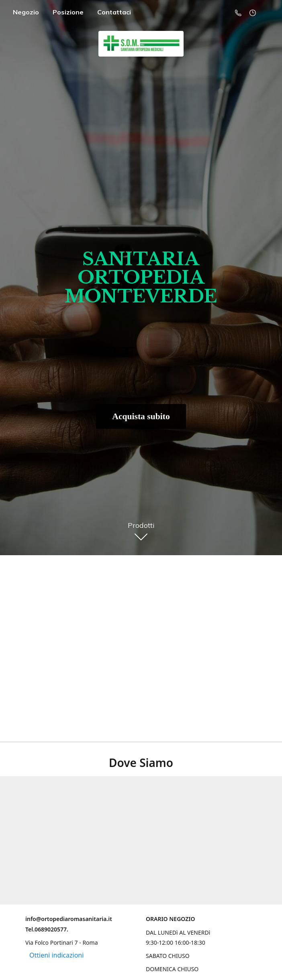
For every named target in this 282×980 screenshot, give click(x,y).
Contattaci (114, 12)
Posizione (68, 12)
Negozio (26, 12)
